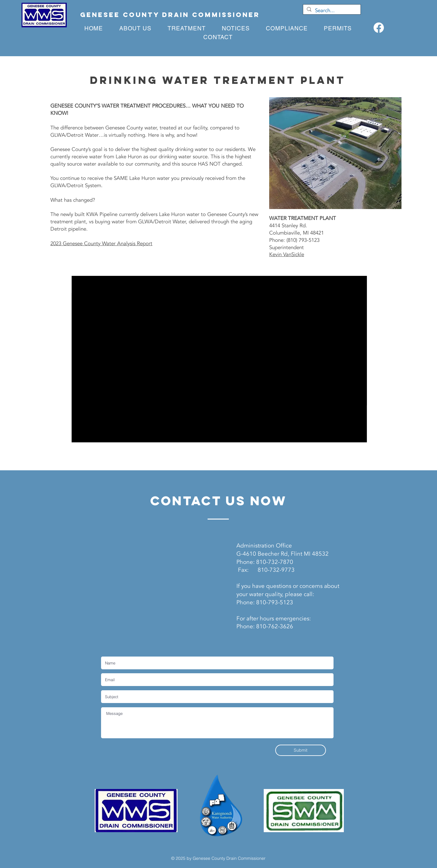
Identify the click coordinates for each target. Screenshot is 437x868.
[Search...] (331, 11)
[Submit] (301, 750)
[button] (187, 28)
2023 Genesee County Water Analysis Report (101, 244)
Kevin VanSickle (287, 254)
